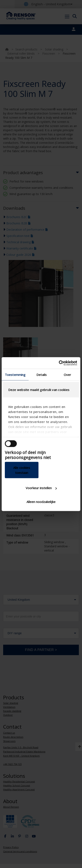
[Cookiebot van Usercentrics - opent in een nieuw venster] (59, 363)
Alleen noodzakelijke (41, 502)
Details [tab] (42, 375)
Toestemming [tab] (15, 375)
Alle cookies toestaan (22, 470)
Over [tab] (67, 375)
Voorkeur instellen (41, 488)
